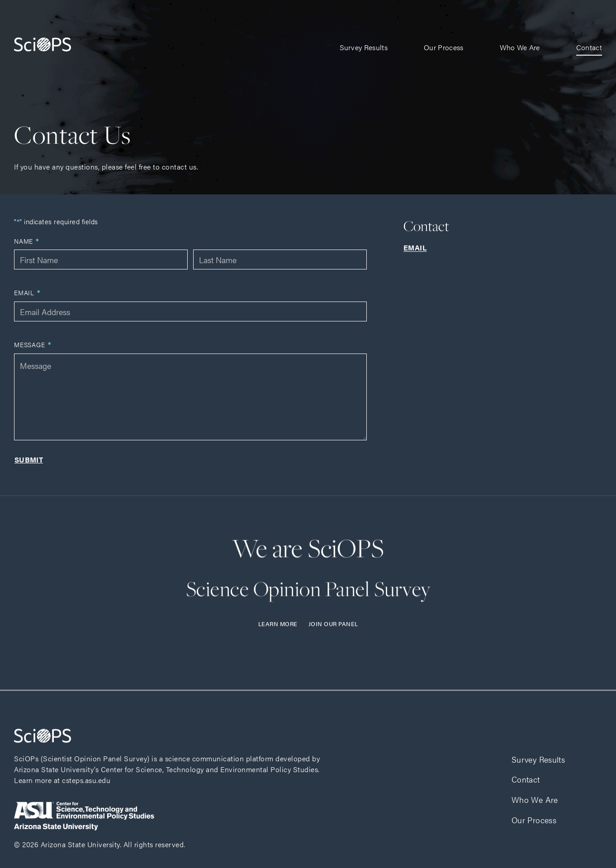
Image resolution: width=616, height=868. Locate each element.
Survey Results (364, 47)
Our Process (444, 47)
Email (27, 293)
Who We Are (520, 47)
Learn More (278, 624)
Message (33, 345)
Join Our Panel (333, 624)
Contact (589, 47)
